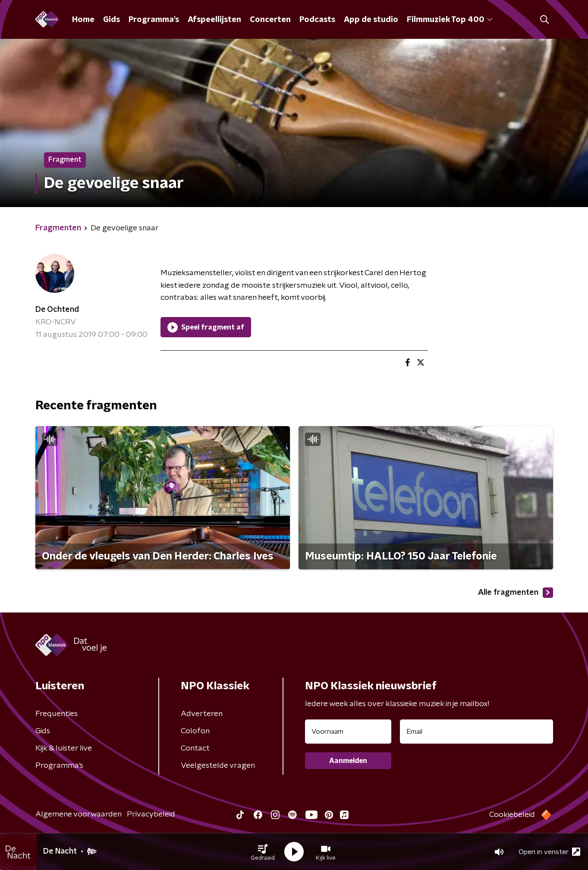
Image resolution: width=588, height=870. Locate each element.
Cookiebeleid (512, 815)
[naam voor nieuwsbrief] (348, 732)
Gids (112, 20)
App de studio (371, 20)
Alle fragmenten (516, 593)
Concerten (270, 20)
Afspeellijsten (214, 20)
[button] (263, 852)
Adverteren (202, 714)
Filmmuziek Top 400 (450, 20)
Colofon (195, 731)
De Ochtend (57, 310)
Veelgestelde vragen (218, 766)
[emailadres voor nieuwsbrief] (476, 732)
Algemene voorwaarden (79, 814)
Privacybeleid (151, 814)
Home (83, 20)
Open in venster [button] (549, 852)
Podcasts (317, 20)
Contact (195, 748)
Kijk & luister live (64, 748)
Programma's (154, 20)
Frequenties (57, 714)
